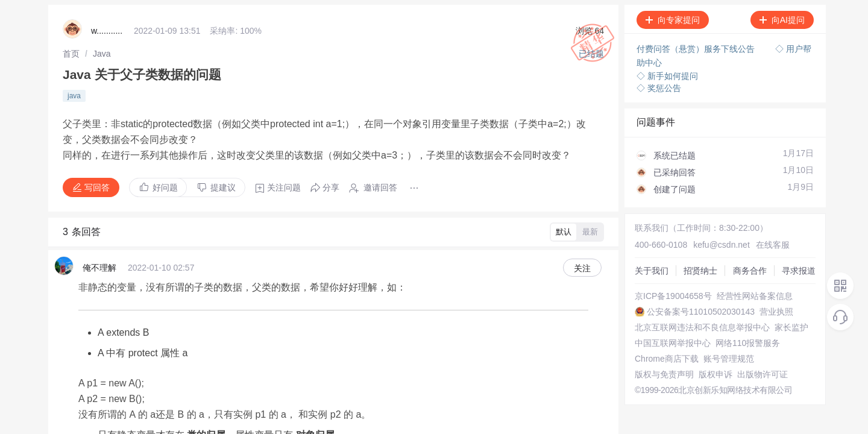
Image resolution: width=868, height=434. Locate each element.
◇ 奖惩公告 (659, 84)
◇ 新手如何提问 (667, 72)
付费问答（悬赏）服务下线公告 (697, 48)
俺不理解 (99, 252)
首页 (71, 51)
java (74, 90)
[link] (71, 51)
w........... (107, 30)
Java (99, 51)
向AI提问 (776, 20)
